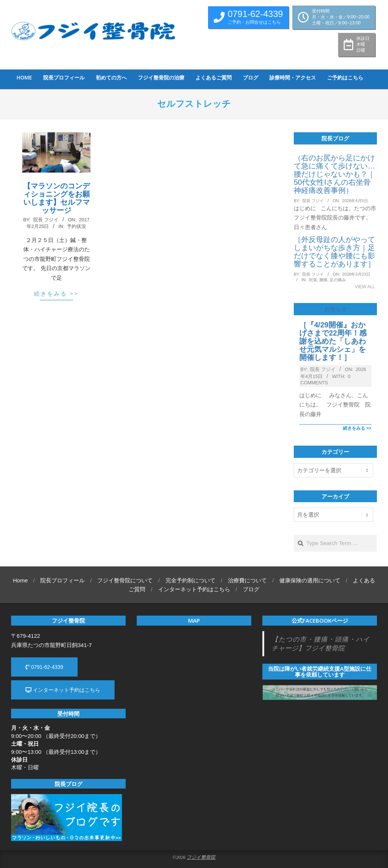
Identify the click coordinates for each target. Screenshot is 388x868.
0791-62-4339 (44, 667)
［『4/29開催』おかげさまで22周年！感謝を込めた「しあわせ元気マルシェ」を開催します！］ (333, 341)
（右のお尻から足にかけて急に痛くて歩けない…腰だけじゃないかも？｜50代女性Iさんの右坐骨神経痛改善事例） (334, 174)
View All (365, 287)
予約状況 (76, 226)
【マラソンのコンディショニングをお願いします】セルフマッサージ (57, 198)
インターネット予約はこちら (63, 690)
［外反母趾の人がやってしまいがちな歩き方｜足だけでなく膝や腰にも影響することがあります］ (334, 252)
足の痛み (338, 280)
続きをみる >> (56, 293)
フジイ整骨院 (201, 857)
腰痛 (323, 280)
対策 (313, 280)
